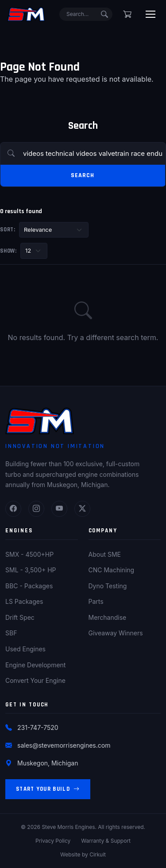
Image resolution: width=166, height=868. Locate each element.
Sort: (8, 230)
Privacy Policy (53, 841)
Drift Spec (20, 617)
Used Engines (25, 649)
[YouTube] (59, 509)
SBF (11, 633)
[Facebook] (13, 509)
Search (82, 175)
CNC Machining (112, 570)
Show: (8, 251)
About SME (105, 554)
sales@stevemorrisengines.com (64, 745)
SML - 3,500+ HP (31, 570)
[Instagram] (36, 509)
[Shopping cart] (127, 14)
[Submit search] (104, 14)
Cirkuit (98, 854)
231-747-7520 (38, 727)
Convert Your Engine (35, 680)
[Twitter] (82, 509)
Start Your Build (48, 789)
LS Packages (24, 601)
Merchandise (108, 617)
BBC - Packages (29, 586)
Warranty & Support (106, 841)
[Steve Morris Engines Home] (26, 14)
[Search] (86, 14)
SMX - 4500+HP (29, 554)
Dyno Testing (108, 586)
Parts (96, 601)
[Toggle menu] (151, 14)
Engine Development (35, 665)
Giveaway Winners (116, 633)
